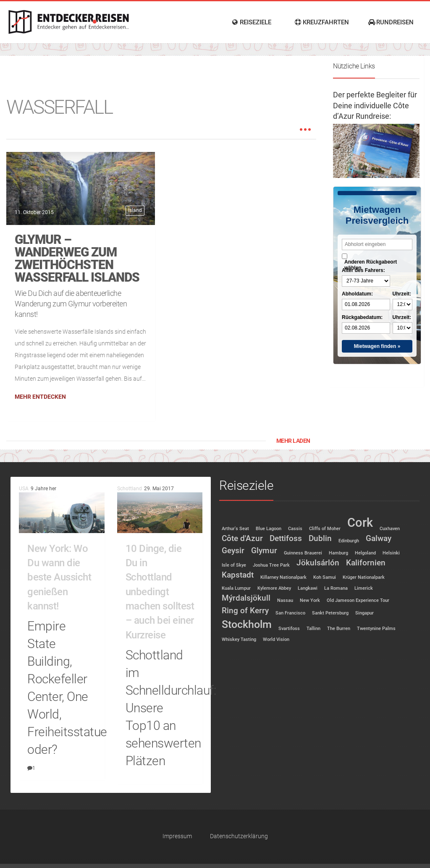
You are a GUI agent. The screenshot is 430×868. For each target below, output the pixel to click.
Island (135, 210)
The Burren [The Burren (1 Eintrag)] (339, 629)
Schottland (130, 489)
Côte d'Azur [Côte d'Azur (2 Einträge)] (242, 538)
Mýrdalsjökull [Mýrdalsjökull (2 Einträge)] (246, 598)
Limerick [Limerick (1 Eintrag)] (364, 588)
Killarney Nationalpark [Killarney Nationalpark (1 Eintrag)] (283, 577)
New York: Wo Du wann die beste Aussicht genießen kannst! (59, 577)
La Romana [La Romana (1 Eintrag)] (336, 588)
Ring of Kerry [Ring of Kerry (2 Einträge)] (245, 610)
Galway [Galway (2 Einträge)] (379, 538)
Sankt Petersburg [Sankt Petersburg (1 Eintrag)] (330, 613)
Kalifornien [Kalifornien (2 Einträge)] (366, 563)
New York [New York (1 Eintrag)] (310, 600)
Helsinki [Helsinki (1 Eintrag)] (391, 553)
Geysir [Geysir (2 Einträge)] (233, 550)
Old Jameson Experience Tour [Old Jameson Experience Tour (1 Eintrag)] (358, 600)
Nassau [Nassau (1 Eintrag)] (285, 600)
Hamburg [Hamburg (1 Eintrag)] (338, 553)
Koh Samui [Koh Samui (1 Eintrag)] (325, 577)
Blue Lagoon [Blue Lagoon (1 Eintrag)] (269, 529)
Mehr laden (293, 441)
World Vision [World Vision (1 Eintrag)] (276, 639)
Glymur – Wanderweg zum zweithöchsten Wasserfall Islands (77, 258)
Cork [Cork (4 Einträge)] (360, 523)
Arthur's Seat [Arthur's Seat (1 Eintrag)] (235, 529)
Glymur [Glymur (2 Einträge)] (264, 550)
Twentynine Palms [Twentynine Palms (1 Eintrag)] (376, 629)
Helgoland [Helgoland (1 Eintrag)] (365, 553)
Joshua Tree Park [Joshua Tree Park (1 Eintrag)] (271, 565)
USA (24, 489)
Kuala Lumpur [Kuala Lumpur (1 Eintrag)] (236, 588)
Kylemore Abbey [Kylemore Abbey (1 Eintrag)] (274, 588)
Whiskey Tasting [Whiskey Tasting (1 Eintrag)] (239, 639)
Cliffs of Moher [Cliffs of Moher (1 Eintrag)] (325, 529)
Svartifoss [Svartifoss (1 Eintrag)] (289, 629)
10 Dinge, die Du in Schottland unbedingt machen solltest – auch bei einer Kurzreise (160, 592)
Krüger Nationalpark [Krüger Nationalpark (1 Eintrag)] (364, 577)
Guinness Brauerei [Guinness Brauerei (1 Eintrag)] (303, 553)
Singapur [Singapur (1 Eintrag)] (364, 613)
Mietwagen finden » (377, 346)
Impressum (177, 836)
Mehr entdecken (40, 397)
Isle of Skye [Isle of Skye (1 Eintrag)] (234, 565)
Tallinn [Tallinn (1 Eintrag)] (313, 629)
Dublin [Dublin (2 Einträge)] (320, 538)
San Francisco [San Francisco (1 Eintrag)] (290, 613)
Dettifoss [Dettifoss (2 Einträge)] (286, 538)
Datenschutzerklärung (239, 836)
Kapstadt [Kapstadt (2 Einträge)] (238, 575)
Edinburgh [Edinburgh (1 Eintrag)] (349, 541)
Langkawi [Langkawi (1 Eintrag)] (308, 588)
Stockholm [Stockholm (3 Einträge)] (247, 624)
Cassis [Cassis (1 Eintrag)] (295, 529)
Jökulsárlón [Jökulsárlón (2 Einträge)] (318, 563)
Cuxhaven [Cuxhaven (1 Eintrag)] (390, 529)
